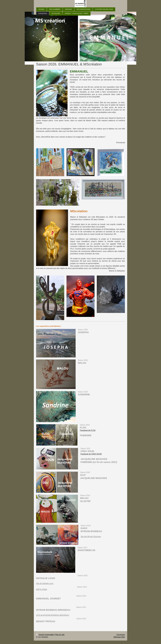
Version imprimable (45, 635)
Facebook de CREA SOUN (91, 454)
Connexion (121, 635)
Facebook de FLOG (88, 430)
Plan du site (60, 635)
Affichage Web (119, 637)
